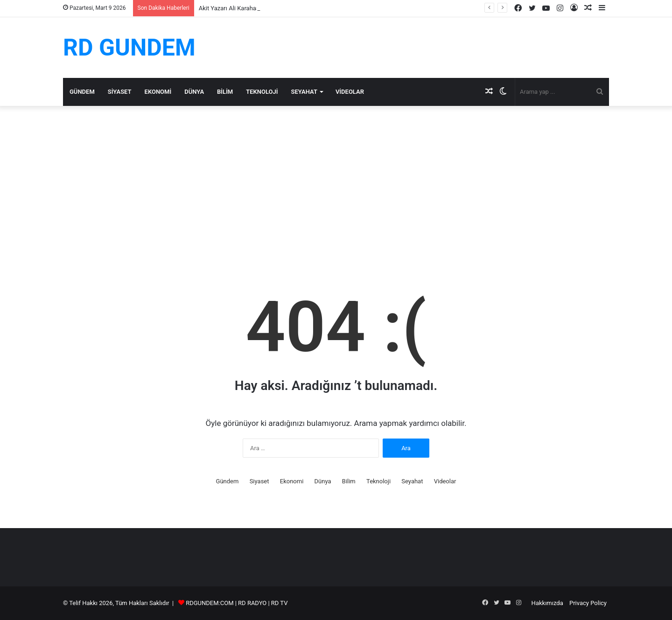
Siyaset (120, 92)
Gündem (82, 92)
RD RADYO (252, 603)
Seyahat (304, 92)
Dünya (194, 92)
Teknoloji (262, 92)
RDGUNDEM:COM (210, 603)
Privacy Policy (588, 603)
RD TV (280, 603)
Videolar (350, 92)
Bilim (225, 92)
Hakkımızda (547, 603)
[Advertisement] (336, 185)
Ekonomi (158, 92)
